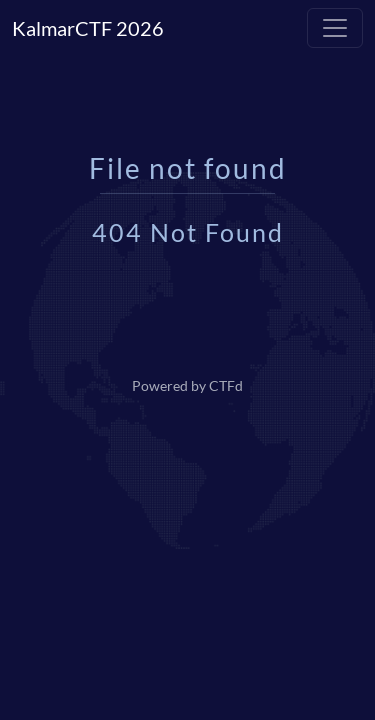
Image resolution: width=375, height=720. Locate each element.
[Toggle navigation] (335, 28)
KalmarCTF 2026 (88, 28)
